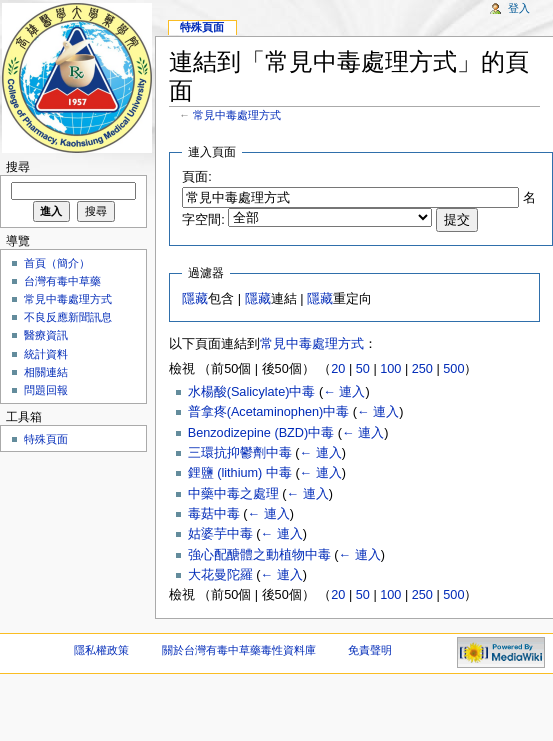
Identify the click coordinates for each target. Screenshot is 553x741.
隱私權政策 (101, 650)
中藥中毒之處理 (233, 494)
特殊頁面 (202, 27)
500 (453, 369)
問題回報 (46, 390)
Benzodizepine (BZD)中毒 (261, 433)
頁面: (197, 177)
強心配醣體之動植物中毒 (259, 555)
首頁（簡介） (57, 263)
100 (390, 369)
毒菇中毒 (214, 514)
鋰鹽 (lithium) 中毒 (240, 473)
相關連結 (46, 372)
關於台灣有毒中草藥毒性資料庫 (239, 650)
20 (338, 369)
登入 (519, 8)
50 (363, 369)
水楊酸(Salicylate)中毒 (252, 392)
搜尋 (18, 167)
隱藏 (195, 299)
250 (422, 369)
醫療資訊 (46, 335)
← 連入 (344, 392)
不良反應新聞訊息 (68, 317)
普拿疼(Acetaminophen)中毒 (269, 412)
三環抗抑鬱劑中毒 (240, 453)
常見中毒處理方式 (237, 115)
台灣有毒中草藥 (62, 281)
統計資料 (46, 354)
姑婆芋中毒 (220, 534)
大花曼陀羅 (220, 575)
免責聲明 (370, 650)
